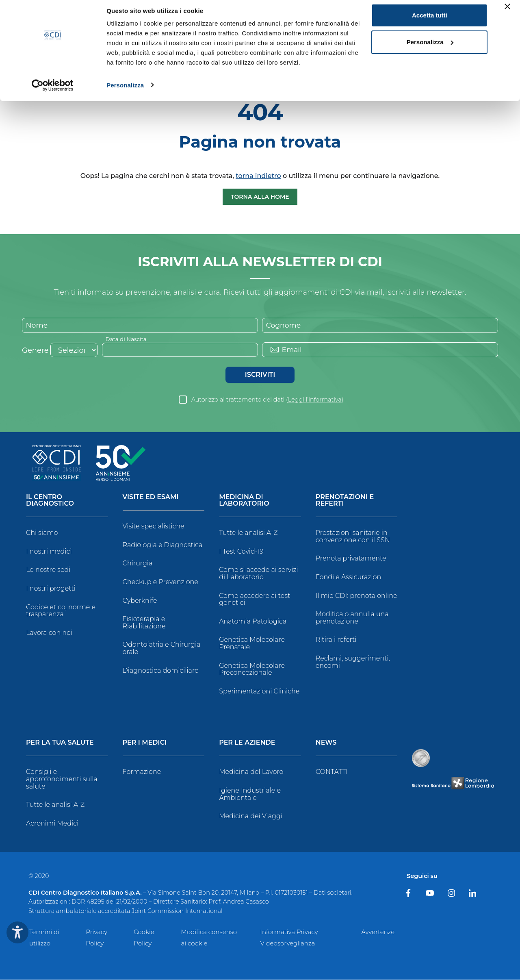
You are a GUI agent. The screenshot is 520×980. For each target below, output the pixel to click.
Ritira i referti (336, 640)
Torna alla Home (260, 197)
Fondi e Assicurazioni (349, 578)
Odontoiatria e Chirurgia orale (162, 649)
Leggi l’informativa (315, 400)
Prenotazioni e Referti (345, 501)
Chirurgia (138, 564)
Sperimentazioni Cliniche (259, 692)
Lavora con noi (49, 633)
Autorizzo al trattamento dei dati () (268, 400)
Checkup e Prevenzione (160, 583)
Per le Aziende (247, 744)
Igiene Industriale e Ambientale (250, 794)
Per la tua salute (60, 744)
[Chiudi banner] (507, 13)
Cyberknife (140, 601)
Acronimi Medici (52, 824)
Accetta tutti (430, 21)
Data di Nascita (127, 339)
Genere (35, 351)
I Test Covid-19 (241, 552)
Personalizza (125, 91)
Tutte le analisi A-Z (248, 533)
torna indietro (258, 176)
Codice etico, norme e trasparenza (61, 611)
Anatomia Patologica (253, 622)
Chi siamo (42, 533)
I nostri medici (49, 552)
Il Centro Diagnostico (50, 501)
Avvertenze (378, 932)
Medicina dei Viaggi (251, 817)
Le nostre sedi (48, 570)
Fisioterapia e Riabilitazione (144, 623)
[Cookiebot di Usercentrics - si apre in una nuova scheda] (53, 91)
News (326, 744)
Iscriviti (260, 375)
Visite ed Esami (151, 498)
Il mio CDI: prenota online (356, 596)
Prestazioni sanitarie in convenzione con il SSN (353, 537)
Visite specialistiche (154, 527)
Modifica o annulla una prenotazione (352, 618)
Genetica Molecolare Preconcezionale (252, 670)
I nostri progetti (51, 589)
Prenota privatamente (351, 559)
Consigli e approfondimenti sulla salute (62, 780)
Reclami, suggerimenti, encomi (353, 663)
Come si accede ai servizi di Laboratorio (258, 574)
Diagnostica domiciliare (161, 671)
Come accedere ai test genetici (255, 600)
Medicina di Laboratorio (244, 501)
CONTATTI (332, 772)
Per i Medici (145, 744)
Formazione (142, 772)
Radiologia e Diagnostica (163, 545)
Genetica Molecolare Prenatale (252, 644)
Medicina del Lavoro (251, 772)
